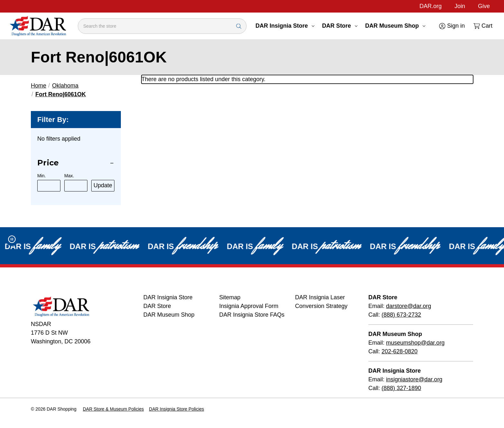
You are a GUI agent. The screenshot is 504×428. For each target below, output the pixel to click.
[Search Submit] (239, 26)
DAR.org (431, 6)
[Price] (76, 163)
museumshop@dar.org (415, 343)
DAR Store (340, 26)
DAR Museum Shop (395, 26)
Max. (69, 176)
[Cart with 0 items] (482, 26)
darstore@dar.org (409, 306)
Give (484, 6)
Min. (41, 176)
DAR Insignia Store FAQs (252, 315)
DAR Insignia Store (285, 26)
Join (460, 6)
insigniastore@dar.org (414, 379)
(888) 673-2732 (401, 315)
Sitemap (230, 297)
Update (103, 185)
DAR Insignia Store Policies (177, 409)
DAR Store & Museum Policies (113, 409)
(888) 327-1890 (401, 388)
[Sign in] (451, 26)
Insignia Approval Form (249, 306)
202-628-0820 (400, 351)
